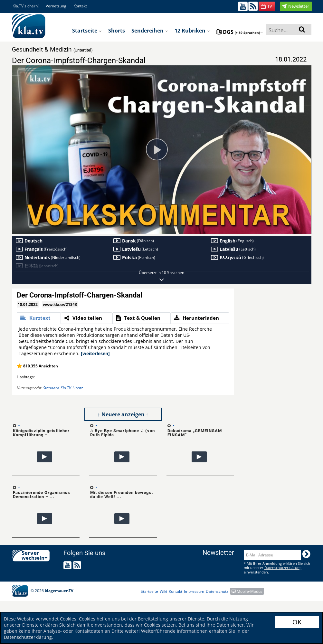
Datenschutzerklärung (28, 637)
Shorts (117, 31)
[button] (267, 6)
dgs (240, 32)
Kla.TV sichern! (26, 6)
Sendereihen (150, 31)
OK (297, 622)
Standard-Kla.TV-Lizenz (63, 388)
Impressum (194, 591)
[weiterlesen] (95, 353)
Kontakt (80, 6)
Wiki (163, 591)
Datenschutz (217, 591)
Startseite (87, 31)
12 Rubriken (192, 31)
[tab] (39, 318)
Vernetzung (56, 6)
